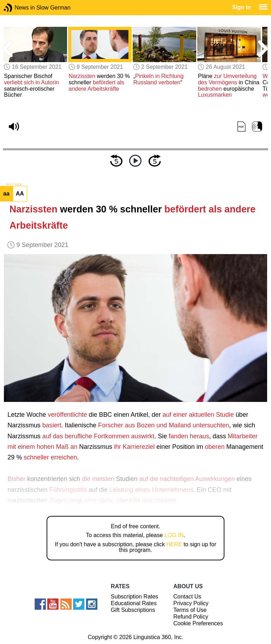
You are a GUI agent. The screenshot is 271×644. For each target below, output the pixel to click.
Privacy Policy (191, 603)
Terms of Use (190, 610)
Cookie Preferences (198, 623)
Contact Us (187, 597)
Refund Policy (191, 617)
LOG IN (174, 535)
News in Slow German (19, 8)
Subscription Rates (134, 597)
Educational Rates (134, 603)
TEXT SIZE (13, 185)
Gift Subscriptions (133, 610)
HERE (174, 544)
